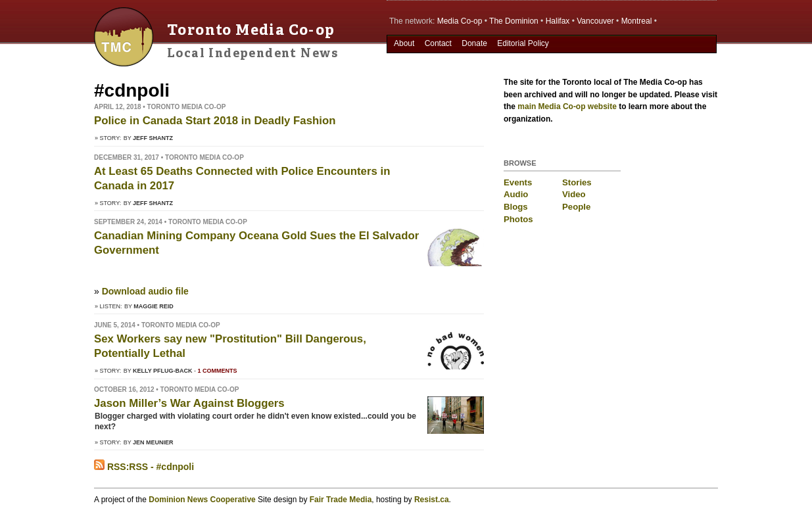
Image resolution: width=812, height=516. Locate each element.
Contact (438, 43)
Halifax (558, 21)
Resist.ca (432, 500)
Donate (474, 43)
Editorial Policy (523, 43)
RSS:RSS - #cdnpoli (144, 467)
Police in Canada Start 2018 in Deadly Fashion (215, 121)
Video (574, 194)
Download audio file (145, 291)
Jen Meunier (153, 442)
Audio (516, 194)
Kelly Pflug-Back (163, 371)
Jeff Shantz (153, 138)
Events (518, 182)
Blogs (516, 207)
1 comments (218, 371)
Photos (518, 219)
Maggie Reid (154, 306)
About (404, 43)
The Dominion (514, 21)
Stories (577, 182)
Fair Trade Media (341, 500)
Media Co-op (460, 21)
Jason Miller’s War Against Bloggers (189, 403)
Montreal (637, 21)
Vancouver (595, 21)
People (576, 207)
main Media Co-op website (567, 106)
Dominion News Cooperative (202, 500)
